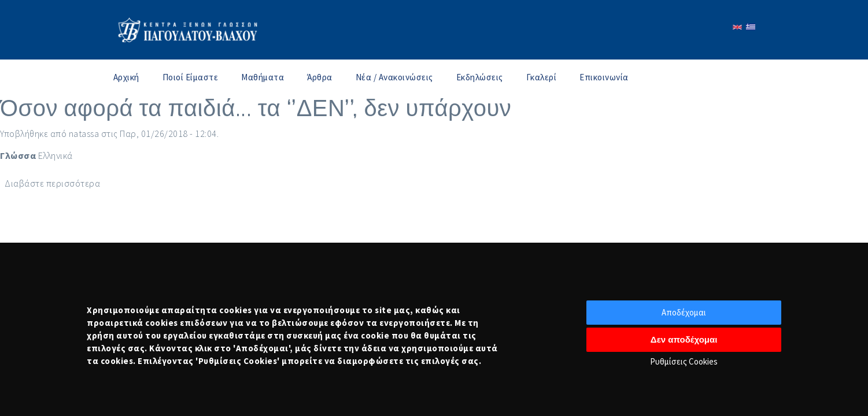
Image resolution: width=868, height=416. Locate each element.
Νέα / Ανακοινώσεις (394, 77)
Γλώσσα (18, 155)
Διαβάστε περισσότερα (52, 183)
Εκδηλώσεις (480, 77)
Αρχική (126, 77)
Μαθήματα (263, 77)
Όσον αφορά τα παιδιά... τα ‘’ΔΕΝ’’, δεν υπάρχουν (256, 108)
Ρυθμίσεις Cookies (684, 361)
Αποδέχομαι (684, 312)
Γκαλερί (542, 77)
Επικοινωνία (604, 77)
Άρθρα (320, 77)
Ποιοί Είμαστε (191, 77)
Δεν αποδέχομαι (684, 339)
